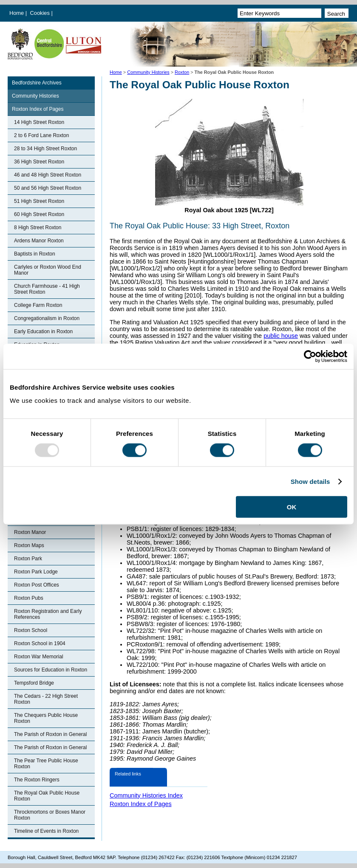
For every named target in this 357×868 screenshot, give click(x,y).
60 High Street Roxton (39, 214)
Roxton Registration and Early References (48, 614)
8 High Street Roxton (38, 228)
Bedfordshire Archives (37, 83)
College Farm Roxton (38, 305)
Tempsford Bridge (34, 683)
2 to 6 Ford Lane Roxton (41, 135)
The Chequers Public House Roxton (46, 718)
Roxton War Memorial (39, 657)
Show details (310, 481)
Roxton (182, 72)
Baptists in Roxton (35, 254)
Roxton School (31, 630)
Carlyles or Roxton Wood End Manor (48, 270)
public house (281, 336)
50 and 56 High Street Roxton (48, 188)
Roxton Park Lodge (36, 572)
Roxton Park (28, 559)
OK (292, 507)
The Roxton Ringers (37, 780)
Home (17, 13)
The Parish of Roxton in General (50, 734)
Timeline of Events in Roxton (46, 831)
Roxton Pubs (29, 598)
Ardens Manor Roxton (39, 241)
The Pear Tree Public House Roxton (46, 764)
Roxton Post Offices (37, 585)
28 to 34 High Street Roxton (45, 149)
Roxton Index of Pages (38, 109)
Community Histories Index (146, 795)
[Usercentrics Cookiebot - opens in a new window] (310, 356)
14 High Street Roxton (39, 122)
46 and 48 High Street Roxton (48, 175)
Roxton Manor (30, 532)
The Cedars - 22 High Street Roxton (46, 699)
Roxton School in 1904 (40, 643)
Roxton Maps (29, 545)
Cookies (41, 13)
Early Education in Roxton (43, 331)
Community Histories (148, 72)
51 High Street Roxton (39, 201)
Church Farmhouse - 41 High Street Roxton (47, 289)
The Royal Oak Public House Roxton (47, 796)
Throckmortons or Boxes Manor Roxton (50, 815)
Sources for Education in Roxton (51, 670)
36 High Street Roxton (39, 162)
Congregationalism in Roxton (47, 318)
